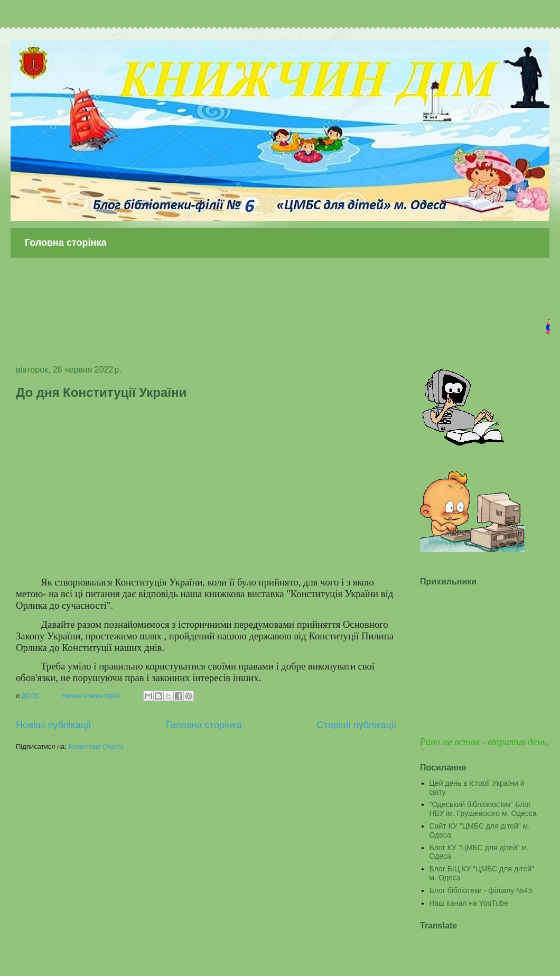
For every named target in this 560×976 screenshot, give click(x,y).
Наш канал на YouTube (469, 903)
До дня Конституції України (101, 392)
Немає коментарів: (92, 696)
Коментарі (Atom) (96, 746)
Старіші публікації (356, 725)
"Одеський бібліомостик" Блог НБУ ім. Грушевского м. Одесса (483, 809)
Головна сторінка (66, 243)
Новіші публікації (53, 725)
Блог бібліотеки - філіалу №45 (481, 890)
